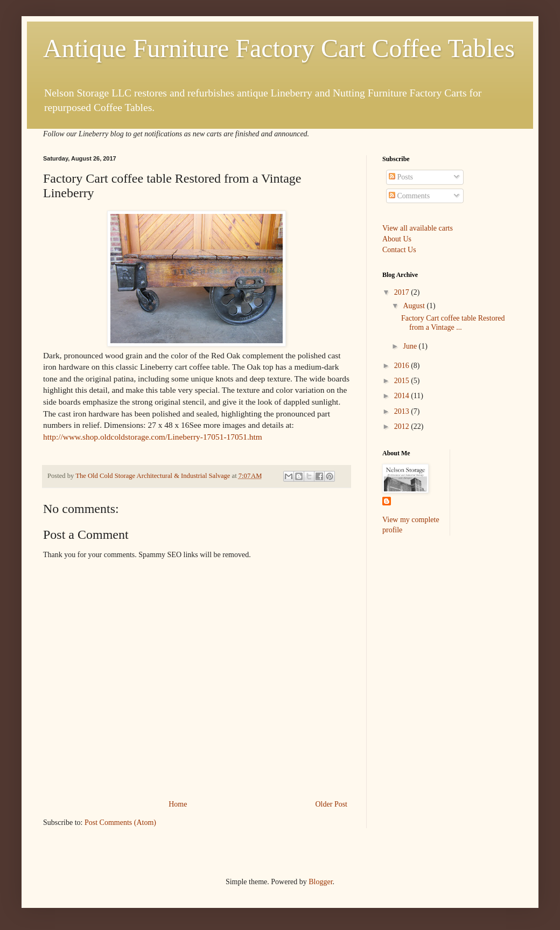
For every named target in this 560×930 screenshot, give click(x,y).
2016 (403, 366)
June (411, 346)
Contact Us (399, 250)
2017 (403, 292)
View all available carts (418, 228)
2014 (403, 396)
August (415, 306)
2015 (403, 381)
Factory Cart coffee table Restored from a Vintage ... (453, 323)
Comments (409, 196)
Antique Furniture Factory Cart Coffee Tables (279, 48)
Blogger (320, 882)
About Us (397, 239)
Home (178, 804)
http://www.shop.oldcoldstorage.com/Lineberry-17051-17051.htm (153, 437)
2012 (403, 426)
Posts (401, 177)
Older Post (332, 804)
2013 (403, 411)
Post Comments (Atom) (120, 823)
